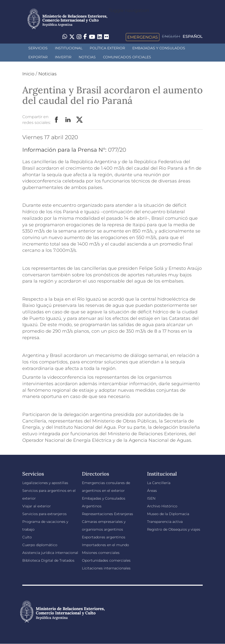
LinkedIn (68, 120)
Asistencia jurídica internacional (50, 553)
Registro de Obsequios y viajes (174, 529)
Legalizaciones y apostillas (45, 483)
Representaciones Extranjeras (107, 514)
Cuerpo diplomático (40, 545)
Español (193, 36)
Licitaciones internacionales (106, 568)
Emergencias (143, 37)
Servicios (38, 48)
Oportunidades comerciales (106, 560)
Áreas (152, 491)
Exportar (38, 57)
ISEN (151, 498)
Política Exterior (107, 48)
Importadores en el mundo (105, 545)
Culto (27, 537)
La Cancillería (159, 483)
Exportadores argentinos (104, 537)
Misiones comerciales (101, 553)
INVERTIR (63, 57)
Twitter (80, 120)
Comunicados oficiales (127, 57)
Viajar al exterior (37, 506)
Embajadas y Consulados (159, 48)
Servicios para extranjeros (44, 514)
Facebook (57, 120)
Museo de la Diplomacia (168, 514)
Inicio (28, 74)
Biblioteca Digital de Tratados (48, 560)
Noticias (87, 57)
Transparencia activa (165, 522)
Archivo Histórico (162, 506)
